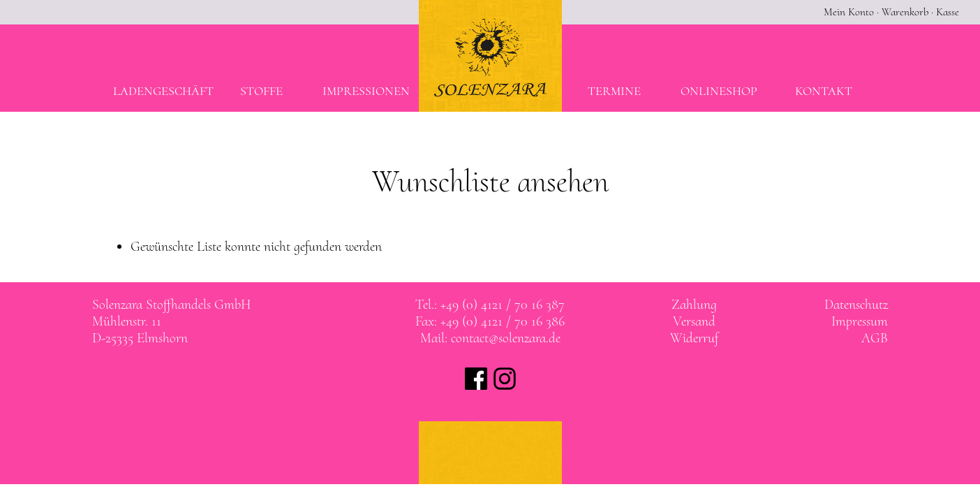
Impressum (860, 321)
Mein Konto (849, 12)
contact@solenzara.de (506, 338)
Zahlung (694, 305)
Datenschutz (856, 305)
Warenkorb (905, 12)
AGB (875, 338)
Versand (694, 321)
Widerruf (694, 338)
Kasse (948, 12)
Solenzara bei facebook (476, 379)
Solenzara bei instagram (505, 379)
